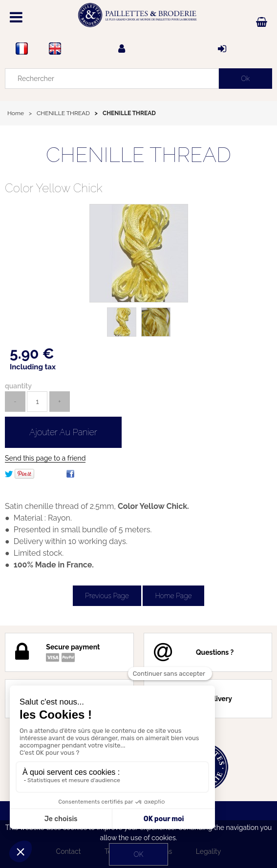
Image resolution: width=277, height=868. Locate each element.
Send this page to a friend (45, 458)
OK (138, 854)
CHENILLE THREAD (138, 155)
